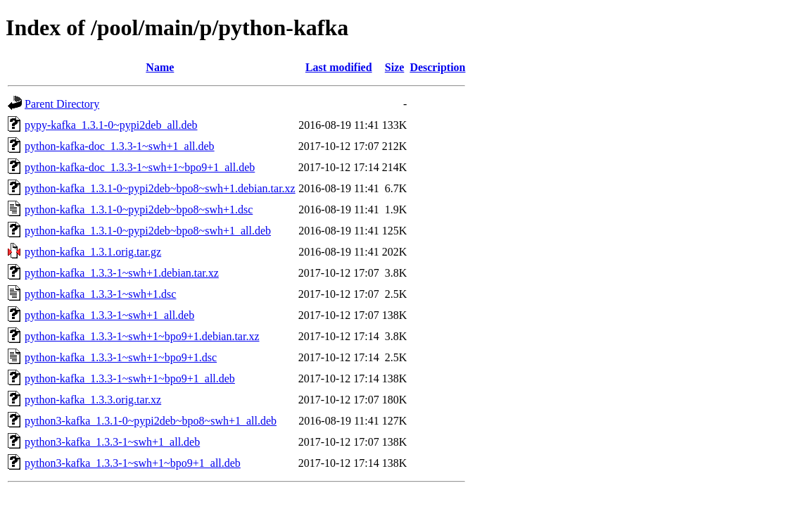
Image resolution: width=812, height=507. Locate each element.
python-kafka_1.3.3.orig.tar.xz (93, 400)
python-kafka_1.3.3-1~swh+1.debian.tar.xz (122, 273)
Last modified (339, 67)
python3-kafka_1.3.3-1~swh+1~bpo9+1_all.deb (133, 463)
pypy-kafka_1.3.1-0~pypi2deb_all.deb (111, 125)
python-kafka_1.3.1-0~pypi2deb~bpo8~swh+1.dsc (139, 209)
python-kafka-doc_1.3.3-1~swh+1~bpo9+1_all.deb (140, 167)
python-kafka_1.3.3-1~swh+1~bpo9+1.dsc (121, 357)
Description (437, 67)
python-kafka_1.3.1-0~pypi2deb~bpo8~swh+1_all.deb (148, 231)
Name (160, 67)
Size (395, 67)
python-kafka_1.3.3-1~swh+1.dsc (100, 294)
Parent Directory (62, 104)
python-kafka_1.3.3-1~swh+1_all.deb (109, 315)
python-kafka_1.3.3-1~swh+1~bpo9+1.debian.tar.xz (142, 336)
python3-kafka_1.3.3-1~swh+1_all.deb (112, 442)
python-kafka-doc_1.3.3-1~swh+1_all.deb (120, 146)
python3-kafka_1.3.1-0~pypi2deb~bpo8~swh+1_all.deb (151, 421)
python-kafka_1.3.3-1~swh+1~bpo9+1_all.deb (130, 378)
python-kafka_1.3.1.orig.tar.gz (93, 252)
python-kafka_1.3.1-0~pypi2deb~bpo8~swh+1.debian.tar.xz (160, 188)
